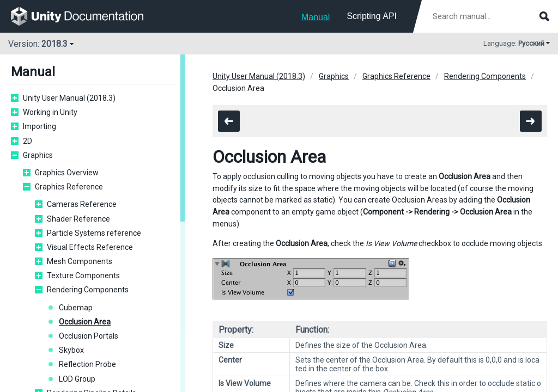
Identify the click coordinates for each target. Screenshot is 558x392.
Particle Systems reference (94, 233)
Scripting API (372, 16)
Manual (316, 17)
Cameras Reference (82, 204)
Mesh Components (80, 261)
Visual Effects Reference (90, 247)
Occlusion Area (85, 322)
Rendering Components (88, 290)
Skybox (71, 350)
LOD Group (77, 379)
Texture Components (83, 275)
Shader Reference (78, 219)
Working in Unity (50, 112)
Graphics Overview (67, 173)
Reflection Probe (87, 364)
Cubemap (76, 308)
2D (28, 141)
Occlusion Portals (89, 336)
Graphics (38, 155)
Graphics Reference (69, 187)
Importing (40, 126)
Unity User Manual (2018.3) (69, 98)
